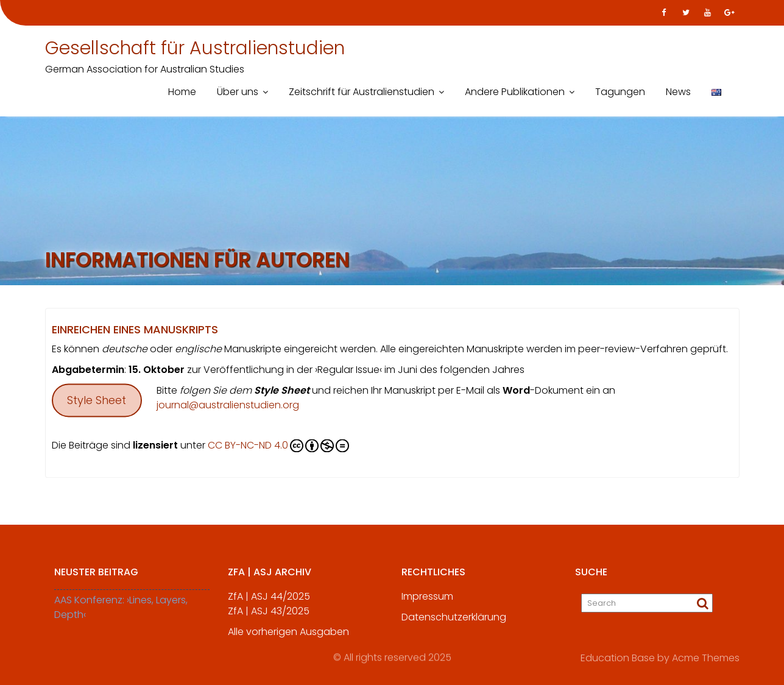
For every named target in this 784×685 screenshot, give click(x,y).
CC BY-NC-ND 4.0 (278, 447)
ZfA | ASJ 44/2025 (269, 601)
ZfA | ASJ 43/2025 (269, 616)
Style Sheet (97, 402)
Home (182, 92)
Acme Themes (706, 657)
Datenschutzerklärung (454, 622)
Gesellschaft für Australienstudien (195, 48)
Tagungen (620, 92)
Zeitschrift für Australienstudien (362, 92)
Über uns (238, 92)
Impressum (427, 601)
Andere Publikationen (515, 92)
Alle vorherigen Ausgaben (288, 637)
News (678, 92)
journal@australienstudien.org (228, 407)
